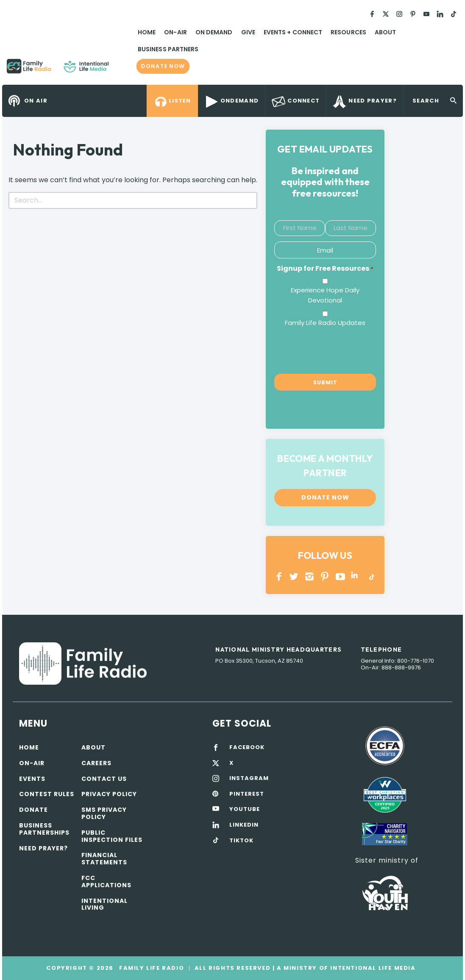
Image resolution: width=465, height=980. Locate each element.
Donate (33, 810)
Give (248, 32)
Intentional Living (104, 904)
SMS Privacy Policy (104, 813)
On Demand (214, 32)
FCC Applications (106, 881)
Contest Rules (47, 794)
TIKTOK (241, 841)
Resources (348, 32)
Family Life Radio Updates (325, 323)
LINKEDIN (356, 576)
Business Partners (168, 49)
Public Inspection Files (112, 836)
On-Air (175, 32)
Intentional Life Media (372, 968)
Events (32, 779)
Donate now (163, 66)
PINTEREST (325, 576)
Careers (96, 763)
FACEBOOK (247, 747)
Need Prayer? (43, 848)
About (385, 32)
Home (147, 32)
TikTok (371, 576)
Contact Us (104, 779)
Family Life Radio (121, 69)
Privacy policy (109, 794)
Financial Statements (104, 859)
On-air (32, 763)
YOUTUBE (341, 576)
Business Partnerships (44, 829)
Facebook (279, 576)
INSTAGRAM (310, 576)
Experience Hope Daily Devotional (325, 295)
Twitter (294, 576)
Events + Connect (293, 32)
